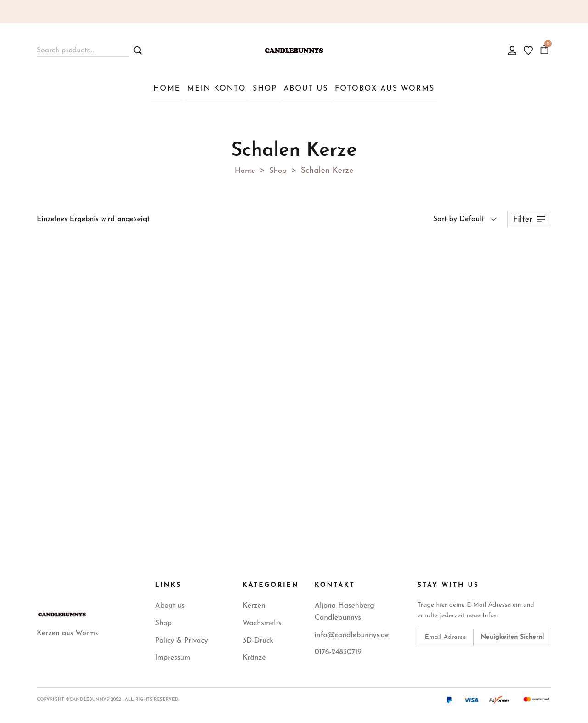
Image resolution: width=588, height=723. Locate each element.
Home (244, 169)
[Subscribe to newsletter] (512, 636)
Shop (279, 169)
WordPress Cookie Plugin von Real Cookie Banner (82, 716)
